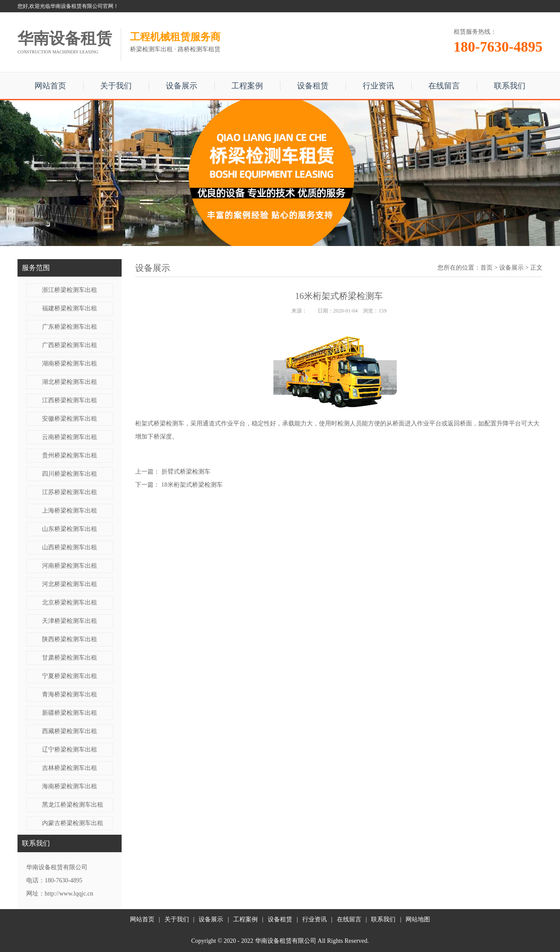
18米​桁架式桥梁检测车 (192, 485)
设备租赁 (313, 86)
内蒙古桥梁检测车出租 (73, 823)
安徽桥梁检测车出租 (70, 419)
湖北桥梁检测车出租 (70, 382)
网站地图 (418, 919)
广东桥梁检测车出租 (70, 327)
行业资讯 (378, 86)
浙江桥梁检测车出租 (70, 290)
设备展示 (182, 86)
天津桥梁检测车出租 (70, 621)
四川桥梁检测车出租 (70, 474)
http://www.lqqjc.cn (69, 894)
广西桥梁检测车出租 (70, 345)
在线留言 (444, 86)
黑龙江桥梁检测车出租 (73, 805)
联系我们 (510, 86)
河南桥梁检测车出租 (70, 566)
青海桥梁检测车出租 (70, 694)
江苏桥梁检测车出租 (70, 492)
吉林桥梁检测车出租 (70, 768)
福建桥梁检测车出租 (70, 308)
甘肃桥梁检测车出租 (70, 658)
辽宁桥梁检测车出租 (70, 750)
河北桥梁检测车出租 (70, 584)
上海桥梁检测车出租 (70, 511)
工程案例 (247, 86)
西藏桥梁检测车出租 (70, 731)
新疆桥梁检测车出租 (70, 713)
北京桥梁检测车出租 (70, 602)
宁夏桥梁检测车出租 (70, 676)
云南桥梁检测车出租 (70, 437)
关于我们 (116, 86)
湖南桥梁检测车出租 (70, 364)
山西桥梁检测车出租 (70, 547)
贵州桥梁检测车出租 (70, 455)
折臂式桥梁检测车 (186, 472)
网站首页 (50, 86)
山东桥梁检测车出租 (70, 529)
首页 (486, 268)
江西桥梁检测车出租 (70, 400)
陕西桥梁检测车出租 (70, 639)
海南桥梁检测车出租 (70, 786)
